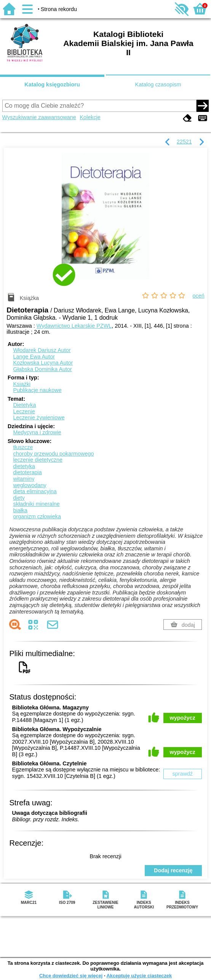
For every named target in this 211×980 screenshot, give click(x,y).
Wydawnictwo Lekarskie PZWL (74, 326)
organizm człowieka (37, 516)
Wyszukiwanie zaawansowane (39, 117)
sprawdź (182, 774)
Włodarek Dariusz (42, 350)
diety (19, 498)
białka (20, 510)
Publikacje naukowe (37, 390)
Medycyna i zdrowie (37, 432)
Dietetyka (24, 405)
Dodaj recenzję (173, 870)
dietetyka (24, 466)
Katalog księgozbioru (52, 84)
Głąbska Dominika (42, 369)
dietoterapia (27, 472)
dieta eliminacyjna (35, 491)
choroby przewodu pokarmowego (53, 454)
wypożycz (183, 718)
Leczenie (24, 411)
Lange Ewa (34, 357)
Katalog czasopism (158, 84)
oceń (199, 296)
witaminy (24, 479)
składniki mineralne (36, 504)
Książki (22, 384)
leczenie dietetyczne (38, 460)
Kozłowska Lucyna (43, 363)
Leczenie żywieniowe (39, 417)
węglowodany (30, 485)
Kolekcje (90, 117)
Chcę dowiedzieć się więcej (71, 976)
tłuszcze (23, 447)
